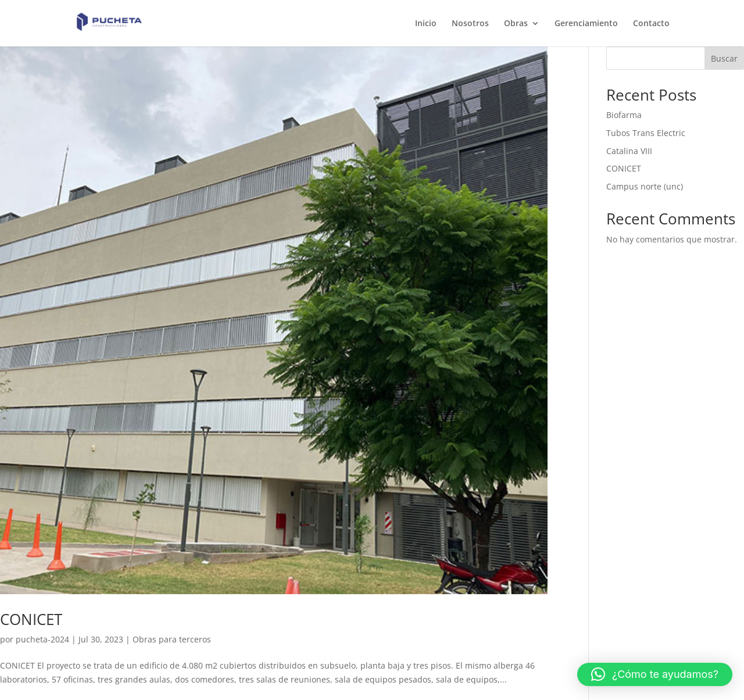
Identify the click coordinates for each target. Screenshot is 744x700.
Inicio (426, 24)
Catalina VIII (629, 151)
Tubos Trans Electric (646, 133)
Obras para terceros (172, 639)
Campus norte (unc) (645, 186)
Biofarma (624, 115)
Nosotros (470, 24)
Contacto (651, 24)
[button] (655, 674)
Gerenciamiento (586, 24)
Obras (516, 24)
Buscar (724, 58)
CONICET (31, 619)
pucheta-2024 (42, 639)
